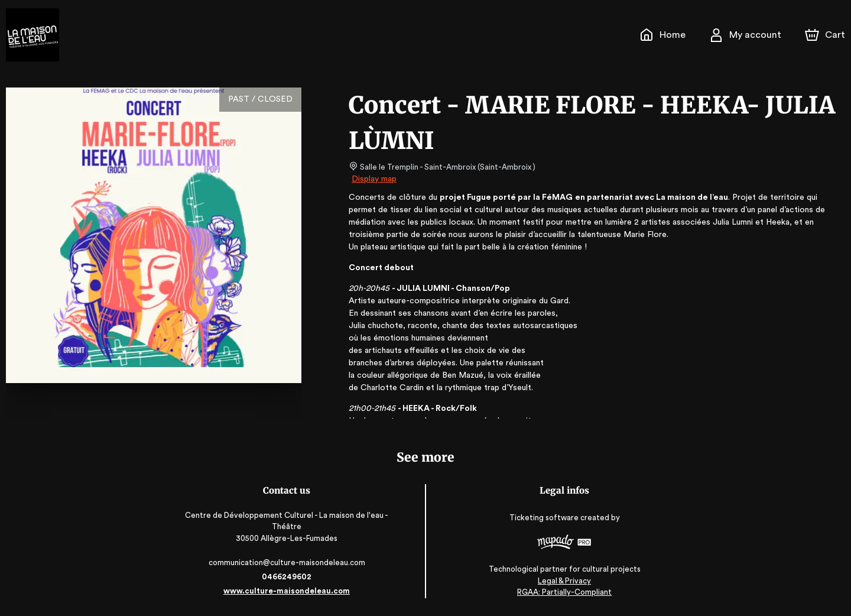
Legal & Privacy (561, 581)
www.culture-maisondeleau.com (290, 591)
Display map (374, 179)
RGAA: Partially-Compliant (562, 592)
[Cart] (826, 35)
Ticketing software (543, 518)
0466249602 (290, 577)
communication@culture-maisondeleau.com (289, 562)
